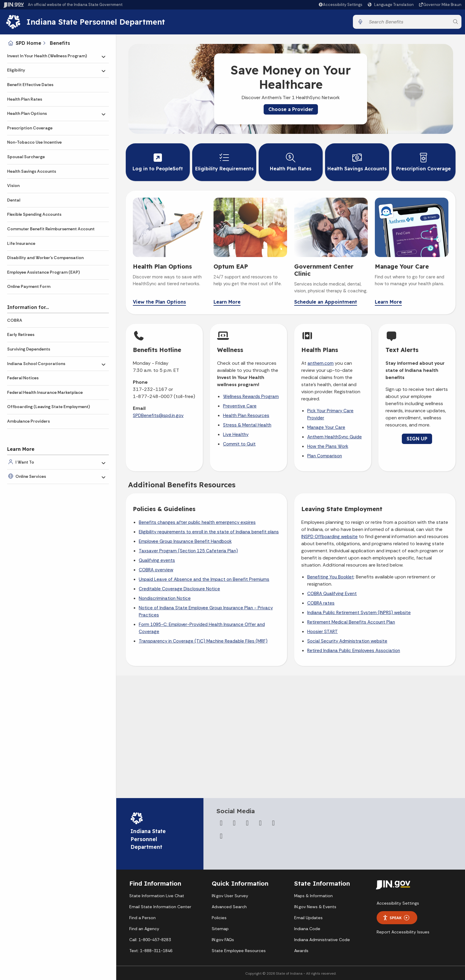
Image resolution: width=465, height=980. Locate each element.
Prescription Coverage (30, 128)
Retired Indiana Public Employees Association (354, 651)
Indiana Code (307, 929)
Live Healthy (236, 435)
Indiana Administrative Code (322, 940)
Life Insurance (21, 243)
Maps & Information (313, 896)
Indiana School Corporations (36, 364)
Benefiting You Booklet (331, 577)
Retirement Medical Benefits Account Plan (351, 622)
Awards (301, 951)
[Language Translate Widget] (391, 5)
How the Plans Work (328, 446)
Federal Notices (23, 378)
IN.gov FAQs (223, 940)
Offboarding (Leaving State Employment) (48, 407)
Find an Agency (144, 929)
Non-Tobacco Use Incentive (34, 142)
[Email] (221, 836)
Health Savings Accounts (32, 171)
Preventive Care (240, 406)
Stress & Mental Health (247, 425)
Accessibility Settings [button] (398, 903)
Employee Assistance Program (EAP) (43, 272)
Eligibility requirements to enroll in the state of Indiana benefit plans (209, 532)
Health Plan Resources (246, 416)
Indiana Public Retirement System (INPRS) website (359, 613)
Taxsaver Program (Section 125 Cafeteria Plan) (188, 551)
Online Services (31, 476)
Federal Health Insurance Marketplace (45, 392)
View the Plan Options (159, 302)
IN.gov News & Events (315, 907)
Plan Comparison (325, 456)
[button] (340, 5)
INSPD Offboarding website (329, 537)
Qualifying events (157, 560)
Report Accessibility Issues (403, 932)
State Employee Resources (239, 951)
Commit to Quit (239, 444)
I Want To (25, 462)
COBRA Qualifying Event (332, 594)
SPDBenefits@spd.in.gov (158, 416)
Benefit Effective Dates (30, 85)
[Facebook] (221, 823)
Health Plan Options (27, 113)
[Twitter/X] (234, 823)
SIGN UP (417, 439)
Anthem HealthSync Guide (335, 437)
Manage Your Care (326, 427)
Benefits (60, 43)
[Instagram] (247, 823)
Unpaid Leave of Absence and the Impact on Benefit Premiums (204, 579)
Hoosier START (323, 632)
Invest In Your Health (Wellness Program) (47, 56)
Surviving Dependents (29, 349)
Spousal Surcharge (26, 157)
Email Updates (308, 918)
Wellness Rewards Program (251, 397)
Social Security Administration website (347, 641)
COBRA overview (156, 570)
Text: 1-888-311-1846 (151, 951)
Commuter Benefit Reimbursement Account (51, 229)
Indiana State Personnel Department (96, 22)
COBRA (15, 320)
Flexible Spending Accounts (34, 214)
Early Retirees (21, 334)
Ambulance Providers (28, 421)
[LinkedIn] (273, 823)
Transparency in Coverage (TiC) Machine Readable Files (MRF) (203, 641)
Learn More (227, 302)
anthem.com (321, 363)
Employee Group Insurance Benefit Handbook (185, 541)
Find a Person (142, 918)
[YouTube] (260, 823)
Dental (14, 200)
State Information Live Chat (157, 896)
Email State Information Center (160, 907)
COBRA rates (321, 603)
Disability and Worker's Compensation (45, 258)
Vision (13, 185)
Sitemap (220, 929)
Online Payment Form (29, 286)
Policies (219, 918)
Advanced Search (229, 907)
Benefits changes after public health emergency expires (197, 522)
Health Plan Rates (25, 99)
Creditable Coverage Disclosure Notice (179, 589)
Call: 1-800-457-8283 (150, 940)
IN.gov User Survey (230, 896)
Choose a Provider (291, 109)
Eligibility (16, 70)
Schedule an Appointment (326, 302)
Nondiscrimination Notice (165, 598)
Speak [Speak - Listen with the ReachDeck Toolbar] (396, 918)
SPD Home (28, 43)
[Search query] (408, 22)
